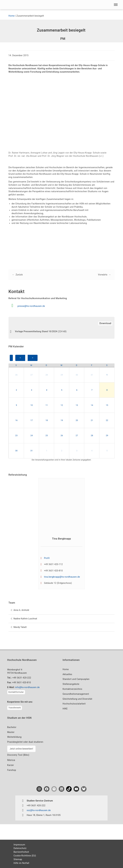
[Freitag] (92, 365)
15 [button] (107, 405)
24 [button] (32, 436)
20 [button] (77, 420)
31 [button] (92, 375)
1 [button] (107, 375)
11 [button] (47, 405)
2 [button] (16, 390)
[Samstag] (107, 365)
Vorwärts (103, 275)
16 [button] (16, 420)
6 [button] (77, 390)
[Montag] (31, 365)
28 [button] (47, 375)
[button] (116, 5)
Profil (47, 558)
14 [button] (92, 405)
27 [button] (32, 375)
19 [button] (62, 420)
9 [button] (16, 405)
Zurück (19, 275)
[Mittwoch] (61, 365)
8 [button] (107, 390)
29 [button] (62, 375)
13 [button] (77, 405)
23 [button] (16, 436)
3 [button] (32, 390)
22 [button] (107, 420)
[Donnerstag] (77, 365)
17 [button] (32, 420)
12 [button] (62, 405)
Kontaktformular (16, 692)
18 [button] (47, 420)
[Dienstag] (46, 365)
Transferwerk (15, 708)
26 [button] (16, 375)
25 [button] (47, 436)
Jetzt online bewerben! (21, 749)
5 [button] (62, 390)
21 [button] (92, 420)
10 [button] (32, 405)
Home (12, 16)
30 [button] (77, 375)
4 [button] (47, 390)
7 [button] (92, 390)
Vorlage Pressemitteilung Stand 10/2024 (36, 331)
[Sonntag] (16, 365)
